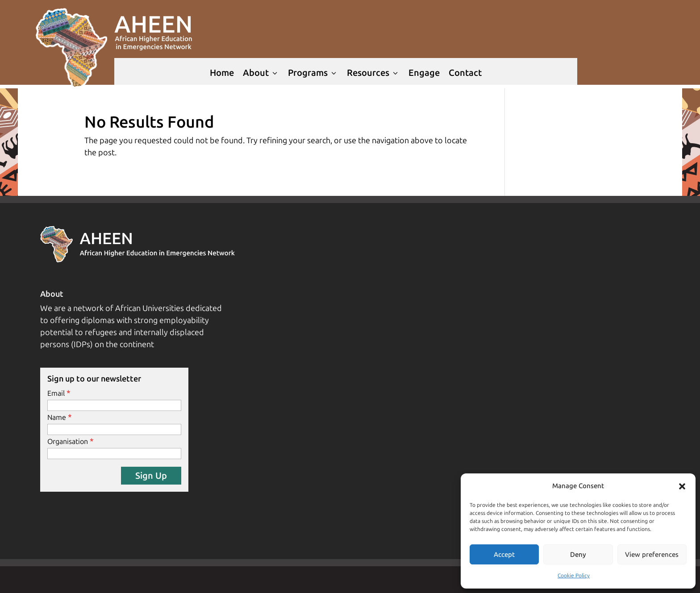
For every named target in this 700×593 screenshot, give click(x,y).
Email (56, 393)
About (261, 73)
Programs (313, 73)
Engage (424, 73)
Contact (465, 73)
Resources (373, 73)
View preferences (652, 555)
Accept (504, 555)
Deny (578, 555)
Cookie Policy (574, 576)
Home (222, 73)
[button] (682, 486)
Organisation (68, 442)
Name (57, 417)
